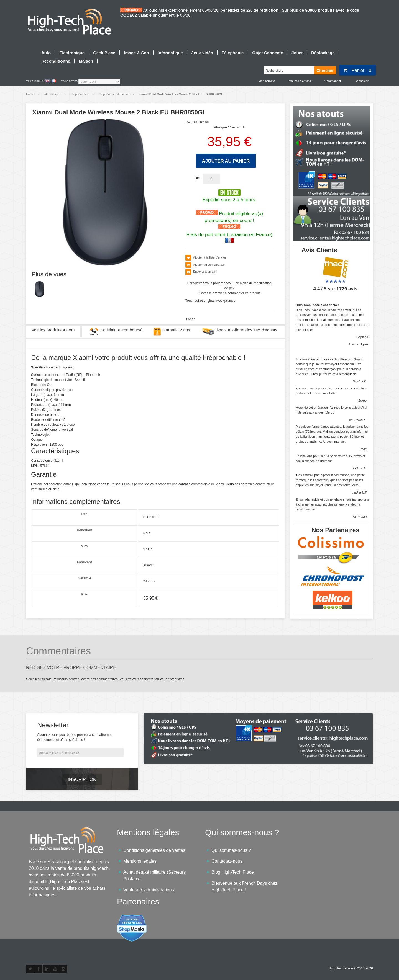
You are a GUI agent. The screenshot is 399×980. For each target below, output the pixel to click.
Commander (333, 81)
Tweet (190, 319)
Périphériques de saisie (113, 94)
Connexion (362, 81)
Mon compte (267, 81)
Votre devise (69, 81)
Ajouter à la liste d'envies (210, 257)
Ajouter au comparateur (209, 265)
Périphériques (79, 94)
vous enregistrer (172, 679)
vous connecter (143, 679)
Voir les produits (54, 330)
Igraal (365, 344)
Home (30, 94)
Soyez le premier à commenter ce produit (229, 293)
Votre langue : (35, 81)
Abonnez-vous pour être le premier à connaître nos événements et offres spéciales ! (75, 737)
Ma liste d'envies (300, 81)
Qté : (198, 178)
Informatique (52, 94)
